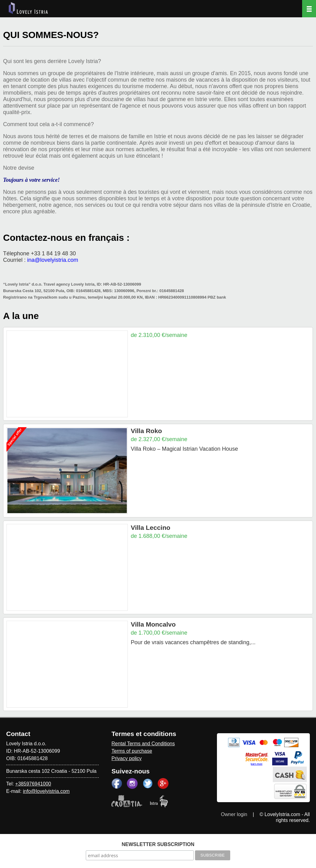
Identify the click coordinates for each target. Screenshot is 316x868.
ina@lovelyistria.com (53, 260)
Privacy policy (127, 758)
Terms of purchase (132, 751)
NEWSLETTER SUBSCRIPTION (158, 844)
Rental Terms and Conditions (143, 744)
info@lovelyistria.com (46, 791)
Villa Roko (146, 431)
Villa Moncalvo (153, 624)
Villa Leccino (151, 528)
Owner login (234, 814)
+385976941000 (33, 784)
